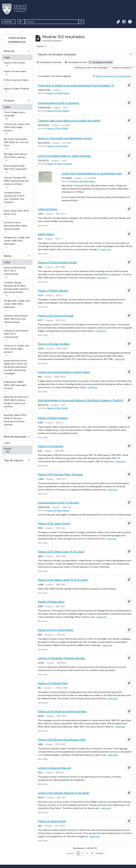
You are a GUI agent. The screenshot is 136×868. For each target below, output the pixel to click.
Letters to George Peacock (54, 768)
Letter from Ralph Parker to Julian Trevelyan (64, 156)
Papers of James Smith (52, 821)
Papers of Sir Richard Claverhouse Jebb (62, 740)
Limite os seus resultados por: (17, 40)
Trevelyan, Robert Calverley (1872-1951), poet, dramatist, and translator (14, 199)
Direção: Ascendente (122, 68)
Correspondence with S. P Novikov (59, 503)
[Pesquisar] (52, 22)
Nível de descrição (15, 437)
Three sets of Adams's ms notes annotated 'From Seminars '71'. (76, 85)
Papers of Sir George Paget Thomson (60, 474)
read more (106, 249)
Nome (8, 256)
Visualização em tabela (101, 62)
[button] (118, 22)
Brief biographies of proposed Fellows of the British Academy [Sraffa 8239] (81, 400)
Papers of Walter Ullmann (53, 291)
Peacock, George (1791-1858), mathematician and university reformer (16, 182)
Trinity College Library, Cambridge (14, 115)
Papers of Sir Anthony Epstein (56, 316)
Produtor (9, 101)
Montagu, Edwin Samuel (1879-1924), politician (15, 157)
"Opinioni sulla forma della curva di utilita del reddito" (69, 121)
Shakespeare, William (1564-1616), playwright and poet (15, 387)
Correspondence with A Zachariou (58, 103)
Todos (7, 57)
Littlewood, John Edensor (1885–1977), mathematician (16, 335)
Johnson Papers (48, 209)
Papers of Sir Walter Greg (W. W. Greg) (61, 552)
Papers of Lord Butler (51, 446)
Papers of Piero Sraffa (14, 64)
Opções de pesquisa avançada (57, 54)
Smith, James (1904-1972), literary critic (17, 214)
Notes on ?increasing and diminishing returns (65, 138)
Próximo (100, 853)
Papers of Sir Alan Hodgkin (54, 344)
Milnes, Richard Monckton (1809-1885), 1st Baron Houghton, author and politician (16, 403)
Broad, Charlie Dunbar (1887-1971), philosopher (15, 169)
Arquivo (11, 450)
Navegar (8, 22)
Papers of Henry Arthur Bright (56, 630)
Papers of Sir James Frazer (54, 523)
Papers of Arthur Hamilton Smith (57, 262)
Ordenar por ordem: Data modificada (91, 68)
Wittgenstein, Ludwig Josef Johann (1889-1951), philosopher (17, 242)
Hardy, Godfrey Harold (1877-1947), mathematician (15, 272)
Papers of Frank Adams (15, 73)
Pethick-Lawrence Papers (16, 82)
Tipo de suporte (14, 460)
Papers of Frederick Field (53, 683)
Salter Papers (46, 234)
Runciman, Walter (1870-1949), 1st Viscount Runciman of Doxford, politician (16, 421)
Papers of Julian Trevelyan (16, 90)
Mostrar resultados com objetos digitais (112, 76)
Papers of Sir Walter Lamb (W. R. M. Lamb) (63, 580)
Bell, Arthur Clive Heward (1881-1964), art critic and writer (16, 144)
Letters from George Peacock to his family (64, 793)
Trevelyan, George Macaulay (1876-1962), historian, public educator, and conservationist (16, 289)
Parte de (9, 51)
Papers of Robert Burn (51, 602)
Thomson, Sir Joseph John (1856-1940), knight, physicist (17, 129)
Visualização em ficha (76, 62)
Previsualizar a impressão (49, 62)
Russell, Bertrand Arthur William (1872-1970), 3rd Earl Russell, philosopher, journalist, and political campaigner (16, 369)
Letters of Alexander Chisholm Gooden (61, 658)
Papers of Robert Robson (53, 418)
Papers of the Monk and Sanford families (62, 711)
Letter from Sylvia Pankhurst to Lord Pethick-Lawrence (93, 173)
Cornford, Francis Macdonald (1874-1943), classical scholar (16, 227)
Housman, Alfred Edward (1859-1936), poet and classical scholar (16, 320)
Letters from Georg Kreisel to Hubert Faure (64, 372)
